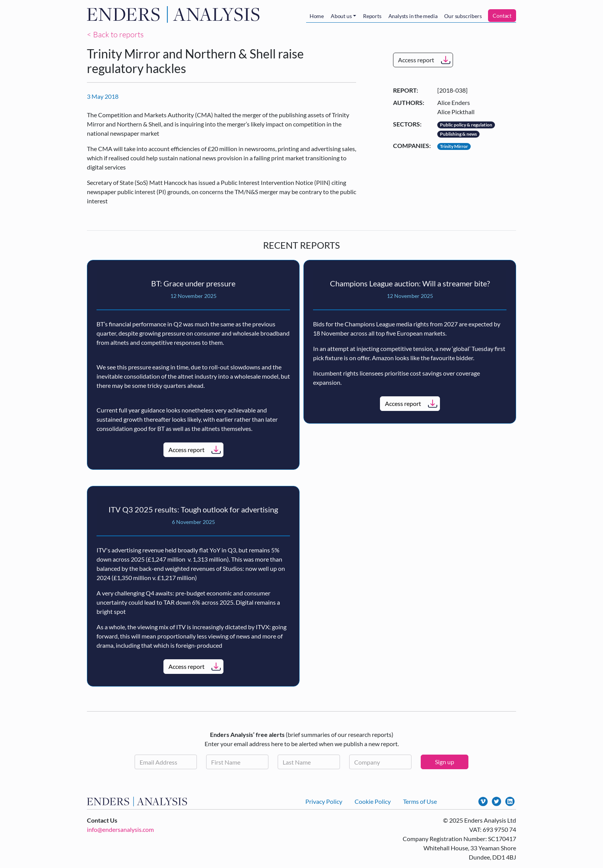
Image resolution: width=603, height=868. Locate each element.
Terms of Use (420, 801)
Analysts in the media (413, 16)
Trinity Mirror (454, 146)
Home (317, 16)
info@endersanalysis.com (120, 829)
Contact (502, 16)
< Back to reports (115, 34)
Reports (372, 16)
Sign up (445, 762)
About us (341, 16)
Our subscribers (463, 16)
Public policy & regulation (466, 125)
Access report (416, 60)
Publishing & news (458, 134)
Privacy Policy (324, 801)
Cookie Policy (373, 801)
